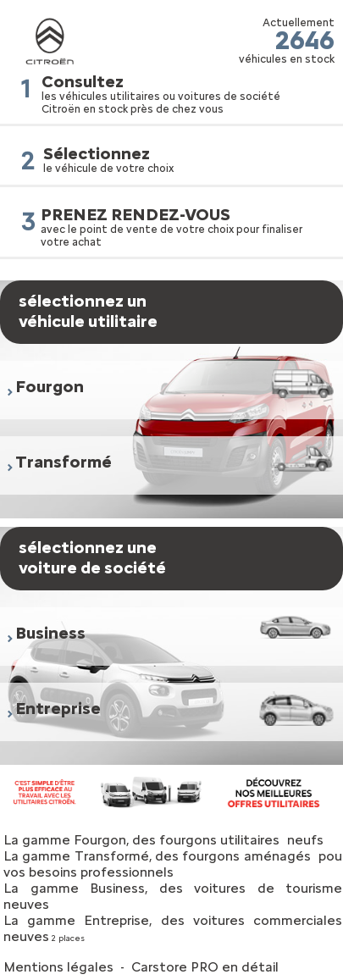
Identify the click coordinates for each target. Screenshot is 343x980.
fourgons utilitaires (219, 840)
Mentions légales (58, 967)
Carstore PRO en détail (205, 967)
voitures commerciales (268, 920)
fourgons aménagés (246, 856)
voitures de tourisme (268, 888)
